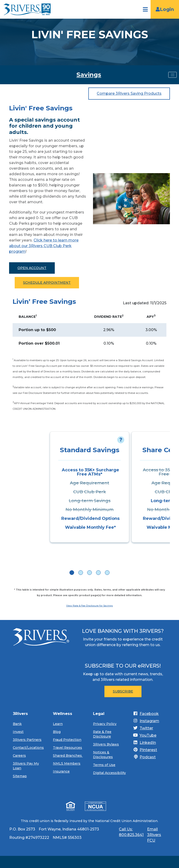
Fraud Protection (67, 740)
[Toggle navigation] (172, 75)
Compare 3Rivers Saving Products (129, 93)
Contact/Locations (28, 748)
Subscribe (123, 691)
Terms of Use (104, 765)
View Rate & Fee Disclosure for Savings (89, 606)
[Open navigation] (145, 9)
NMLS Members (67, 763)
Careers (19, 756)
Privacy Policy (105, 724)
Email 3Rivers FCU (154, 835)
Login (165, 9)
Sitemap (20, 776)
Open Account (32, 268)
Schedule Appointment (47, 283)
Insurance (61, 771)
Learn (58, 724)
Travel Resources (67, 748)
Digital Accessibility (109, 773)
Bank (17, 724)
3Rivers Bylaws (106, 744)
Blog (57, 732)
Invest (18, 732)
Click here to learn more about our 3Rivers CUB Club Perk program (44, 246)
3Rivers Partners (27, 740)
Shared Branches (68, 756)
